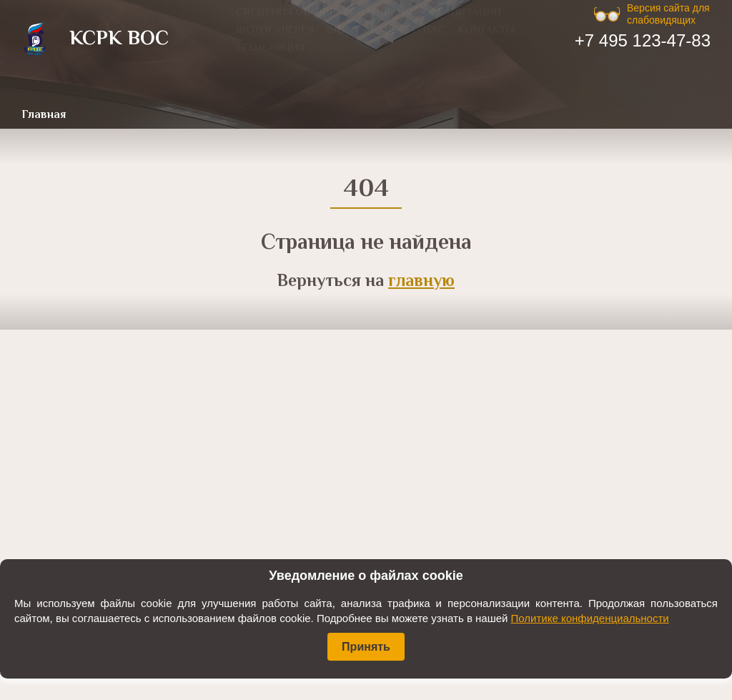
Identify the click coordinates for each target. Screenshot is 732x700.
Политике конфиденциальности (590, 618)
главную (421, 282)
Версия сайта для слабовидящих (668, 14)
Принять (366, 647)
